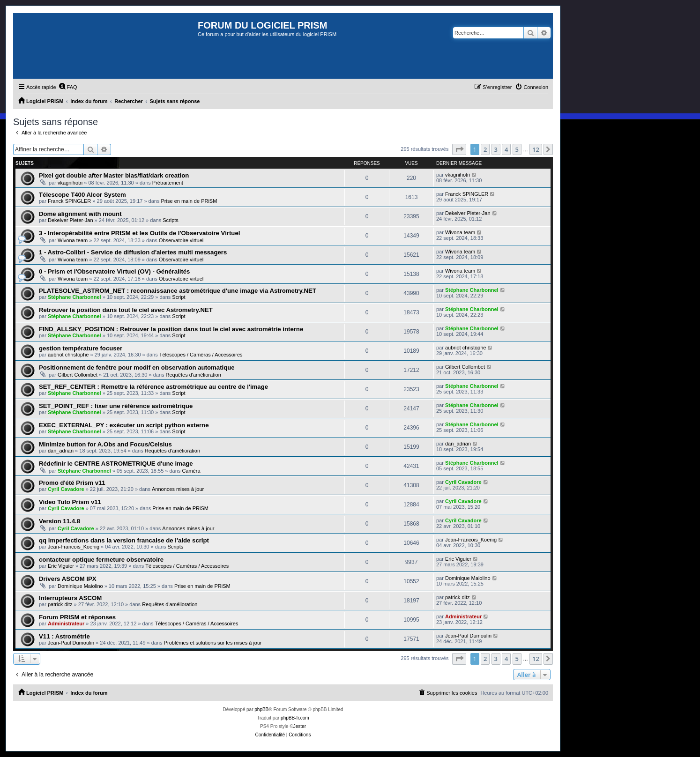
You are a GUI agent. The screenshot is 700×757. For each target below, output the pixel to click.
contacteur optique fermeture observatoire (101, 560)
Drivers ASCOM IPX (68, 579)
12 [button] (536, 149)
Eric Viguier (61, 566)
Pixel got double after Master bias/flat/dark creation (114, 175)
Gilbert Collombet (78, 375)
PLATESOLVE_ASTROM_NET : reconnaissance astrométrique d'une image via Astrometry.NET (178, 291)
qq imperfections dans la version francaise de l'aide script (124, 540)
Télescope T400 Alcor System (82, 195)
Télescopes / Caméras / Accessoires (201, 355)
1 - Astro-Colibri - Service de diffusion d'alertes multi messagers (133, 252)
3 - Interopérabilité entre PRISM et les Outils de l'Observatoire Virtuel (139, 233)
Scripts (171, 220)
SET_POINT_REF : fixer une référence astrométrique (116, 406)
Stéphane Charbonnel (74, 297)
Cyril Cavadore (66, 489)
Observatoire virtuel (181, 240)
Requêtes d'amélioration (194, 375)
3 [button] (496, 149)
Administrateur (66, 623)
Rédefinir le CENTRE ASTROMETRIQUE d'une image (116, 464)
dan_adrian (61, 451)
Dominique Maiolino (80, 586)
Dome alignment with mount (80, 214)
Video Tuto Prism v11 (70, 502)
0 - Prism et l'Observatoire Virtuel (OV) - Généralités (114, 271)
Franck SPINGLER (69, 201)
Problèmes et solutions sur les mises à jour (213, 643)
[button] (459, 149)
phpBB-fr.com (295, 718)
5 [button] (517, 149)
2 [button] (485, 149)
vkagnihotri (70, 183)
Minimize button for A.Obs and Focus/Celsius (105, 444)
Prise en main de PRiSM (189, 201)
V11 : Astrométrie (64, 636)
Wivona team (73, 240)
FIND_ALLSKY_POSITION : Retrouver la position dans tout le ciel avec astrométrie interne (171, 329)
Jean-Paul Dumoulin (71, 643)
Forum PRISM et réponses (77, 617)
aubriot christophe (68, 355)
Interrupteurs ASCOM (70, 598)
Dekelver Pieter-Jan (71, 220)
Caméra (191, 471)
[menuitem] (68, 87)
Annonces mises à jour (178, 489)
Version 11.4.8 (60, 521)
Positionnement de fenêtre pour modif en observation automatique (137, 367)
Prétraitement (168, 183)
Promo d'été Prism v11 (72, 483)
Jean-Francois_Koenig (74, 547)
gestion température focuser (81, 348)
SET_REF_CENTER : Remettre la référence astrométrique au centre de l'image (153, 387)
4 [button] (506, 149)
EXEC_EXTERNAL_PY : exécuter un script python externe (124, 425)
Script (179, 297)
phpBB (261, 709)
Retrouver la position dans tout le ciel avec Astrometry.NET (126, 310)
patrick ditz (60, 604)
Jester (300, 726)
